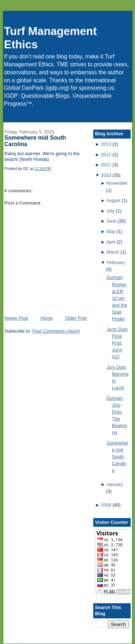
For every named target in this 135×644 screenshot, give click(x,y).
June (112, 221)
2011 (106, 165)
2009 (106, 505)
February (116, 262)
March (113, 252)
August (113, 200)
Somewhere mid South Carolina (118, 457)
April (111, 242)
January (115, 484)
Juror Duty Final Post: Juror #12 (117, 343)
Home (46, 318)
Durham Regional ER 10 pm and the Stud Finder (117, 298)
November (117, 183)
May (111, 231)
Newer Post (16, 318)
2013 (106, 144)
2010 (106, 175)
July (111, 211)
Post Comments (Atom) (56, 331)
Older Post (76, 318)
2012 (106, 155)
